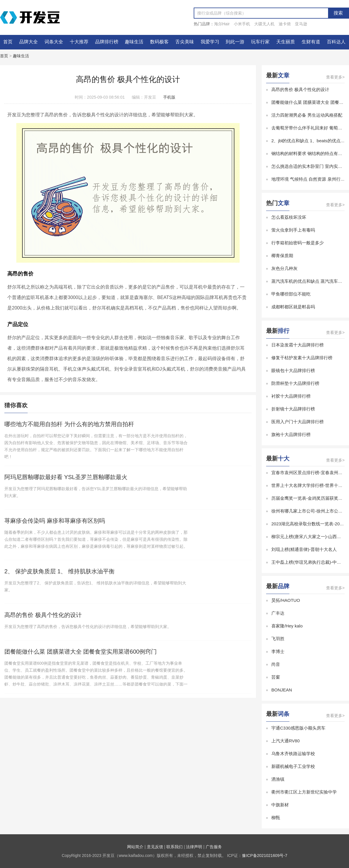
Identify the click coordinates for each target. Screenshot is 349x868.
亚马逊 (301, 24)
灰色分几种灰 (284, 268)
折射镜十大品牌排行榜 (293, 409)
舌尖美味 (185, 42)
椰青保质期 (282, 256)
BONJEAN (282, 690)
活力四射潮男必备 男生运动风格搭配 (307, 115)
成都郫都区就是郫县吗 (293, 307)
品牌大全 (29, 42)
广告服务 (214, 847)
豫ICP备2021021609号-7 (265, 855)
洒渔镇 (278, 779)
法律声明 (194, 847)
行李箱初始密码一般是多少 (298, 243)
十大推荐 (79, 42)
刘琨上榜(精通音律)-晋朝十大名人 (304, 549)
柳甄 (276, 818)
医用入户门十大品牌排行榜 (298, 422)
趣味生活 (134, 42)
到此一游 (235, 42)
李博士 (278, 651)
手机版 (169, 97)
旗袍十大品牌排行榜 (291, 434)
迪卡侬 (285, 24)
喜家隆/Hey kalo (287, 626)
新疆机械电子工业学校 (293, 766)
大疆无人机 (264, 24)
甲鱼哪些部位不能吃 (291, 294)
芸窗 (276, 677)
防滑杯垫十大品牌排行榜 (295, 383)
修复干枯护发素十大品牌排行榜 (302, 358)
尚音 (276, 664)
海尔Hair (222, 24)
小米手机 (242, 24)
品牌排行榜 (107, 42)
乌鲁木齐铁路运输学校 (293, 754)
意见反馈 (155, 847)
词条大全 (54, 42)
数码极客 (159, 42)
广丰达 (278, 613)
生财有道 (311, 42)
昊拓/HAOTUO (286, 600)
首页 (8, 42)
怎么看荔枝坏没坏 (289, 217)
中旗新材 (280, 805)
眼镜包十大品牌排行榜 (293, 370)
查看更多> (335, 77)
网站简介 (135, 847)
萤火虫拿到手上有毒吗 (293, 230)
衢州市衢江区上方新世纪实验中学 (304, 792)
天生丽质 (286, 42)
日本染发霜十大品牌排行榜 (298, 345)
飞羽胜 (278, 639)
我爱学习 (210, 42)
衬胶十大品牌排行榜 (291, 396)
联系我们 (174, 847)
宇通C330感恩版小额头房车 (298, 728)
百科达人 (336, 42)
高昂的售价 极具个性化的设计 (300, 89)
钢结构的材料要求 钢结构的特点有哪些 (309, 153)
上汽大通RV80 (285, 741)
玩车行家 (260, 42)
